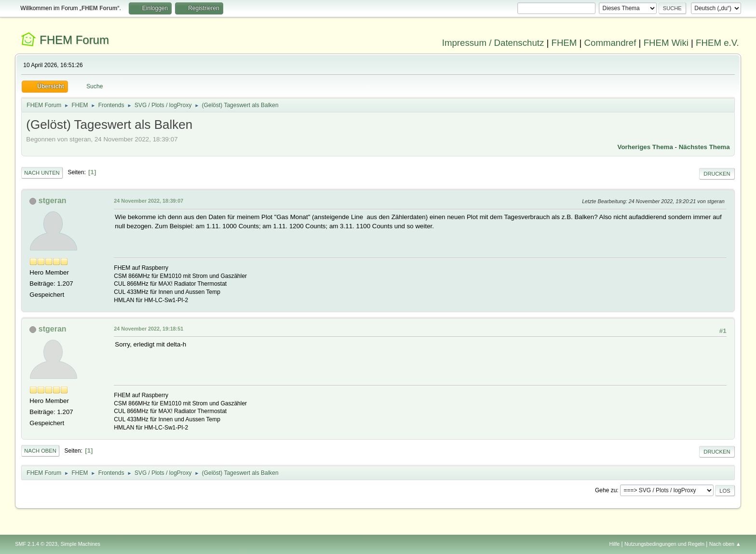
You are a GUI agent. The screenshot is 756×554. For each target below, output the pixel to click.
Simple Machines (81, 544)
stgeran (53, 201)
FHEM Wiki (666, 43)
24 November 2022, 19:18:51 (148, 329)
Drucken (717, 174)
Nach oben (40, 451)
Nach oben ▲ (725, 544)
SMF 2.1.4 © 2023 (36, 544)
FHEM (564, 43)
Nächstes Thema (704, 147)
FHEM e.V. (717, 43)
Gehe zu (606, 490)
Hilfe (615, 544)
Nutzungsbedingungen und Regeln (664, 544)
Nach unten (42, 173)
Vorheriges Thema (645, 147)
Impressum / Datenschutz (493, 43)
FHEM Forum (74, 40)
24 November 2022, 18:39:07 (148, 201)
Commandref (610, 43)
